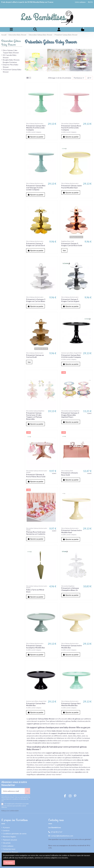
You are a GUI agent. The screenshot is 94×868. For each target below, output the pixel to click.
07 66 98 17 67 (57, 832)
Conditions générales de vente (15, 834)
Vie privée (7, 843)
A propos (6, 827)
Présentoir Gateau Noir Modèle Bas (36, 704)
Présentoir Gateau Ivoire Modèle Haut (71, 531)
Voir (64, 250)
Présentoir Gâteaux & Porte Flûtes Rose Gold (36, 476)
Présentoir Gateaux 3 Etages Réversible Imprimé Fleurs (70, 415)
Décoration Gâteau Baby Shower (11, 43)
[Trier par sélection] (79, 78)
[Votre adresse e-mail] (13, 791)
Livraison (6, 830)
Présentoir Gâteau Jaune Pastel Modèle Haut (71, 187)
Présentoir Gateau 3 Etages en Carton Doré (36, 244)
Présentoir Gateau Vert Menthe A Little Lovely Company (36, 128)
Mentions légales (9, 837)
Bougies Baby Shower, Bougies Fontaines (11, 61)
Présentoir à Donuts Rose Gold (70, 474)
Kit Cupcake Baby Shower (10, 56)
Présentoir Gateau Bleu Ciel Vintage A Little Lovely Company (36, 188)
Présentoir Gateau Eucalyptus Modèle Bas (36, 647)
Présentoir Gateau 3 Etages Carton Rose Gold (72, 244)
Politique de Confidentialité (10, 811)
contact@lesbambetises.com (62, 836)
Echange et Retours (10, 852)
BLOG (90, 2)
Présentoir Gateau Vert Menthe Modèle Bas (71, 704)
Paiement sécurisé (10, 840)
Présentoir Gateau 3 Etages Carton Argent (70, 300)
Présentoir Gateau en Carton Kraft (35, 356)
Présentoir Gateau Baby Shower (12, 71)
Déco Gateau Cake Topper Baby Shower (11, 51)
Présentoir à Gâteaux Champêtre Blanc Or (70, 589)
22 (89, 78)
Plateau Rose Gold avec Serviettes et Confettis (36, 533)
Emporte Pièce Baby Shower (11, 66)
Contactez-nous (9, 849)
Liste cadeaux (80, 2)
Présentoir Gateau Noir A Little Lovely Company (71, 356)
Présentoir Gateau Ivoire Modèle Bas (71, 647)
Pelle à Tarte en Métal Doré (35, 591)
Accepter (9, 863)
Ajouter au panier (36, 137)
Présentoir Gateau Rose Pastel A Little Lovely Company (71, 128)
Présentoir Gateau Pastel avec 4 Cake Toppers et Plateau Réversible (34, 416)
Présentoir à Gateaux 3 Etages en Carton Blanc (36, 300)
